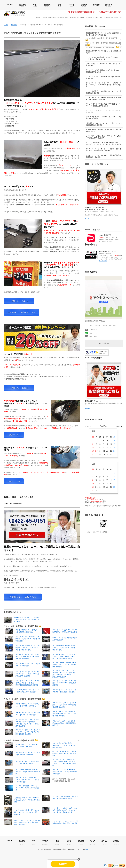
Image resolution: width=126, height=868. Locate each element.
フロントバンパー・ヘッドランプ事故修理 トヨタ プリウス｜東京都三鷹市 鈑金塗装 (23, 639)
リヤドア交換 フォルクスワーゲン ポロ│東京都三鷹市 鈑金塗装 (23, 754)
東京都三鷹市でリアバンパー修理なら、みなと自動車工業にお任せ (22, 705)
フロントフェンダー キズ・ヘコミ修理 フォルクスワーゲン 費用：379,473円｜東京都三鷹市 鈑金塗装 (22, 683)
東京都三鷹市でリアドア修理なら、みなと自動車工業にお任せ (22, 745)
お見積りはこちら (90, 219)
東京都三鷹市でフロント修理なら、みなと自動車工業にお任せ (22, 631)
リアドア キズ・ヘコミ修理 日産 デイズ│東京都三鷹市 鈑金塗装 (22, 763)
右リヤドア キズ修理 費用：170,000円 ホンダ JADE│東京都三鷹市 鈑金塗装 (59, 753)
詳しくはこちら (103, 261)
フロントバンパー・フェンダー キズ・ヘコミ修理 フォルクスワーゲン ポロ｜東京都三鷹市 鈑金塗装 (59, 657)
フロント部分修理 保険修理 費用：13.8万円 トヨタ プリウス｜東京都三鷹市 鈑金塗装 (59, 648)
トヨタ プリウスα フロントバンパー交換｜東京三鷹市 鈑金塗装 (22, 691)
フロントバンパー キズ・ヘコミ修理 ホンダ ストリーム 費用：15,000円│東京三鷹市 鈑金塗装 (22, 674)
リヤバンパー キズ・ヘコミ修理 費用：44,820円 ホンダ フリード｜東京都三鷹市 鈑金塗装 (59, 714)
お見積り (109, 5)
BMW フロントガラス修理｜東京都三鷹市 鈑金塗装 (59, 639)
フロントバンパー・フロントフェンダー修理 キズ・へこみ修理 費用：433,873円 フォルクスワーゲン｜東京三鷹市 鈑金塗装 (59, 674)
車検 (35, 5)
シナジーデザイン (80, 849)
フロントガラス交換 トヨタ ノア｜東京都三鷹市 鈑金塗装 (23, 665)
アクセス (93, 841)
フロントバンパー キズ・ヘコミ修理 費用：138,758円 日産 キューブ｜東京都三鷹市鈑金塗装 (22, 657)
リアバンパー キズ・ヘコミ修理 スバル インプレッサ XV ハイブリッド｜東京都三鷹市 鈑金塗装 (23, 732)
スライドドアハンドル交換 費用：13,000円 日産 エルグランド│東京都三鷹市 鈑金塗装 (22, 780)
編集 (87, 849)
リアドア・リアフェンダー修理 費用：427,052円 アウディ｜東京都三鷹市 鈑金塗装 (59, 772)
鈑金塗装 (22, 5)
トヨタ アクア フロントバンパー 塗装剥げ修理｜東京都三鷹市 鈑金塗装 (60, 822)
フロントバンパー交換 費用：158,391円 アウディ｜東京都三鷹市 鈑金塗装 (59, 631)
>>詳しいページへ (14, 435)
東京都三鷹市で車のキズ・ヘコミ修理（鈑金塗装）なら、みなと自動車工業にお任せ (22, 620)
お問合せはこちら (90, 409)
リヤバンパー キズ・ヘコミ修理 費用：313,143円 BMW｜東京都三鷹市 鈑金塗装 (59, 723)
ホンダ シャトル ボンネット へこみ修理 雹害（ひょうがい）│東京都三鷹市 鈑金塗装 (22, 822)
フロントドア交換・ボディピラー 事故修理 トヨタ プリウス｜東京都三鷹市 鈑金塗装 (59, 665)
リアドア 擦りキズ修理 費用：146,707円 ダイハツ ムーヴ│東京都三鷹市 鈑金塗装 (59, 745)
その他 (72, 5)
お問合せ (96, 5)
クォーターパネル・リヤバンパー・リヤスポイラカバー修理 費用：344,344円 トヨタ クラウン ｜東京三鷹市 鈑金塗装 (22, 723)
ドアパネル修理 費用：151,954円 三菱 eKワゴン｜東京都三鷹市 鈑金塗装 (22, 788)
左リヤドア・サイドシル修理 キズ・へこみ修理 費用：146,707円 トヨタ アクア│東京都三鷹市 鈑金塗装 (59, 763)
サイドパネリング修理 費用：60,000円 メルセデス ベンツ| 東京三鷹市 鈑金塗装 (21, 812)
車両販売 (47, 5)
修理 (59, 5)
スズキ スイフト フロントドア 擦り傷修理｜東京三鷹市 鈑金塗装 (59, 691)
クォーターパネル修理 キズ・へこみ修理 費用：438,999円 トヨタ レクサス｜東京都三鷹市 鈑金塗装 (60, 810)
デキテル (67, 849)
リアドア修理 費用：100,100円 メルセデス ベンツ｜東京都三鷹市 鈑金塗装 (23, 772)
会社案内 (84, 5)
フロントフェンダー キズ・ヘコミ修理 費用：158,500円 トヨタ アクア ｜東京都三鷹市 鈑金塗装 (22, 648)
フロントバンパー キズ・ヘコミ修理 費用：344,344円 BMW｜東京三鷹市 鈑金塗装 (59, 683)
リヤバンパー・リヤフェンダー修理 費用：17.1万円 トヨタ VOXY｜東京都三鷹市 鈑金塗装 (59, 705)
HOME (10, 5)
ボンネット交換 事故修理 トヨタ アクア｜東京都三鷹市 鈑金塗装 (60, 798)
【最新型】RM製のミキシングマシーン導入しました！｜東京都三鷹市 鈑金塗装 (22, 800)
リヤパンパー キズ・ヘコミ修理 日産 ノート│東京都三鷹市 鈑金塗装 (23, 714)
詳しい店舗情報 (104, 343)
